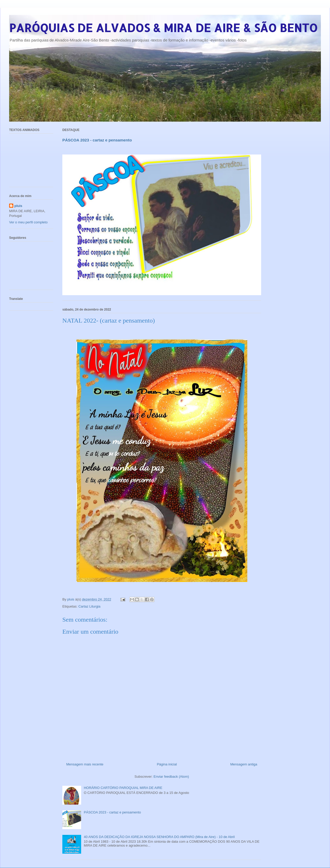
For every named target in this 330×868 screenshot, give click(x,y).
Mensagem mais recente (85, 764)
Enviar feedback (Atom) (171, 777)
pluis (18, 206)
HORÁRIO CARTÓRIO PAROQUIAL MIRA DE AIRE (123, 788)
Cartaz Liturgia (89, 606)
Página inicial (167, 764)
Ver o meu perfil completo (28, 222)
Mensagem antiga (244, 764)
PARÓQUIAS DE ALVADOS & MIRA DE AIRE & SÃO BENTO (163, 28)
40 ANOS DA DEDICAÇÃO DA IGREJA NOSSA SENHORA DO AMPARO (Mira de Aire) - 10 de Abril (159, 837)
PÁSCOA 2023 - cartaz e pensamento (112, 812)
